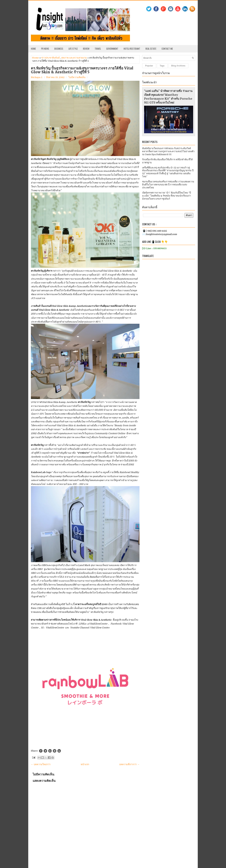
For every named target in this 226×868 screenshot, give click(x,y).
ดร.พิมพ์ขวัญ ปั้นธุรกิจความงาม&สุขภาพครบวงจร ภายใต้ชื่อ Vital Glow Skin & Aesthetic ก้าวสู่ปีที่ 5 (82, 70)
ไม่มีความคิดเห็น (77, 77)
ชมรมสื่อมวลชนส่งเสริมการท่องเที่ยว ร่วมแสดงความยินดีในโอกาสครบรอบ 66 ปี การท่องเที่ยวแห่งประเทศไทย (168, 185)
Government (112, 49)
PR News (45, 49)
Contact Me (167, 49)
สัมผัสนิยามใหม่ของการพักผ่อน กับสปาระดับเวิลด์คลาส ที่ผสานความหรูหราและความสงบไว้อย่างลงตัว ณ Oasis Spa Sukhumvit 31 (168, 151)
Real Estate (151, 49)
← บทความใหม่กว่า (41, 764)
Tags (162, 66)
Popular (149, 66)
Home (33, 49)
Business (59, 49)
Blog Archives (178, 66)
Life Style (73, 49)
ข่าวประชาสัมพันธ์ (50, 58)
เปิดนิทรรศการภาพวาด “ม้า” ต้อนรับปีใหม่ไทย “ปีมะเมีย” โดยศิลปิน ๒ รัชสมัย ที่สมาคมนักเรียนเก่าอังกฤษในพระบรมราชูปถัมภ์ (166, 196)
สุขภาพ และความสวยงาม (74, 58)
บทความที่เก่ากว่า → (129, 764)
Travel (98, 49)
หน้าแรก (85, 764)
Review (86, 49)
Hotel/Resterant (132, 49)
